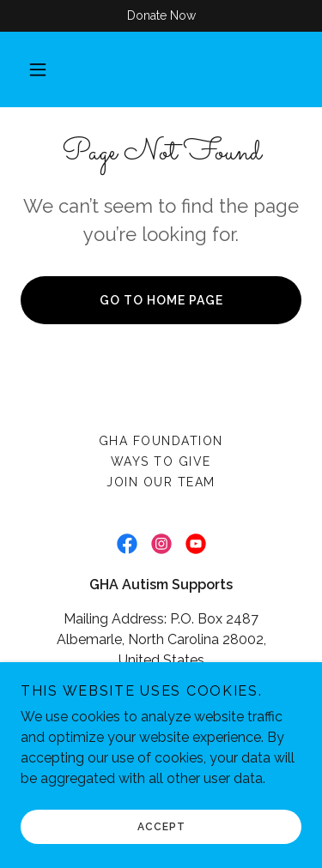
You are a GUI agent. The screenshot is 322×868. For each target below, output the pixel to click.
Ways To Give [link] (161, 461)
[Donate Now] (161, 16)
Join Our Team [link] (161, 482)
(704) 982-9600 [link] (104, 695)
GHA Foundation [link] (161, 441)
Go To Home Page (161, 300)
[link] (127, 544)
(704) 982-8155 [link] (221, 695)
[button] (38, 69)
